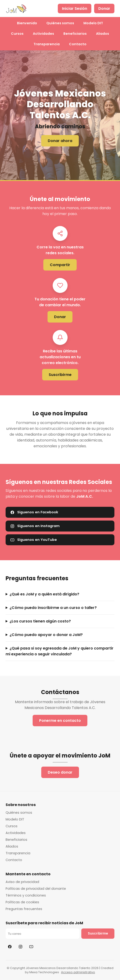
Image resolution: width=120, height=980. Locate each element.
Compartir (60, 265)
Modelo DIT (93, 23)
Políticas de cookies (22, 902)
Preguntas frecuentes (24, 909)
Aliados (103, 34)
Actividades (43, 34)
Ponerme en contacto (60, 721)
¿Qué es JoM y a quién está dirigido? (44, 594)
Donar (104, 9)
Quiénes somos (60, 23)
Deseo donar (60, 772)
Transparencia (47, 44)
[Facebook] (10, 947)
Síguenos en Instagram (35, 526)
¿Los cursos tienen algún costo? (40, 621)
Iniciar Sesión (75, 9)
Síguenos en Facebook (34, 512)
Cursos (17, 34)
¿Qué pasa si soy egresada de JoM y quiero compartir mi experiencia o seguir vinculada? (60, 651)
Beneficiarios (75, 34)
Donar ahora (60, 141)
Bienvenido (27, 23)
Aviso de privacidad (22, 882)
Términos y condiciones (26, 895)
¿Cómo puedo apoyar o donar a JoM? (46, 635)
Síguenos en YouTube (34, 540)
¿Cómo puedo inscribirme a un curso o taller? (53, 608)
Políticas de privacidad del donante (36, 889)
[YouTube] (31, 947)
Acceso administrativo (78, 972)
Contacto (78, 44)
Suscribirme (60, 375)
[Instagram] (21, 947)
